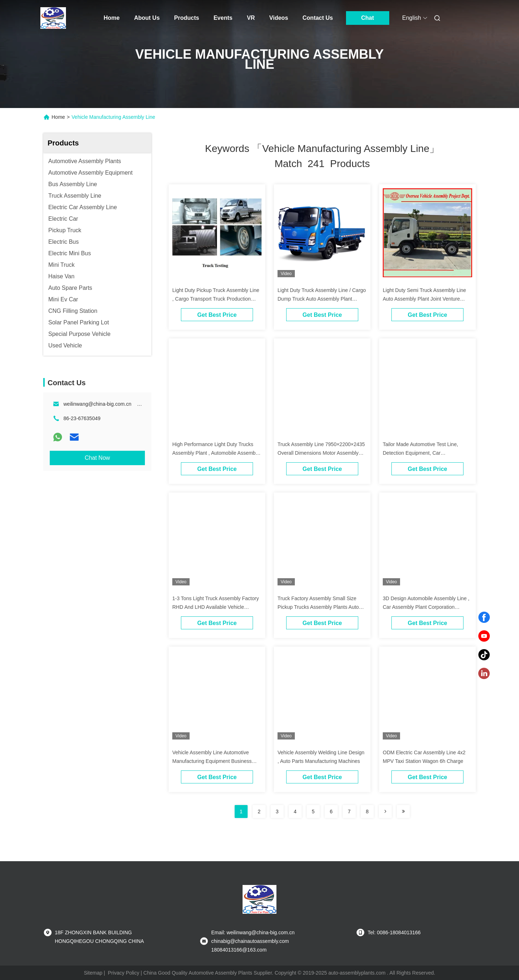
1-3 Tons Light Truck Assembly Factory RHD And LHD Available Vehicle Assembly (216, 607)
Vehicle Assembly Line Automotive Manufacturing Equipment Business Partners (212, 761)
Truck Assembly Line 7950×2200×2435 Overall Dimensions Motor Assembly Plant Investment (321, 453)
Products (187, 18)
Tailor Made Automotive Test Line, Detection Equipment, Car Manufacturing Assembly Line (420, 453)
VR (251, 18)
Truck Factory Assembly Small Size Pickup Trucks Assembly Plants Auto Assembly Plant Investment (318, 607)
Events (223, 18)
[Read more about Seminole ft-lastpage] (403, 812)
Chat (368, 18)
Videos (279, 18)
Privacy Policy (123, 973)
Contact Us (318, 18)
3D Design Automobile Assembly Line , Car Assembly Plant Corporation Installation (426, 607)
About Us (147, 18)
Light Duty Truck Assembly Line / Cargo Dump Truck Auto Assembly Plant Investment (322, 299)
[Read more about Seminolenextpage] (385, 812)
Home (112, 18)
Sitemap (93, 973)
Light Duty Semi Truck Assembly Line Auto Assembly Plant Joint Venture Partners (424, 299)
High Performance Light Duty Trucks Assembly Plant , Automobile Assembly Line (216, 453)
